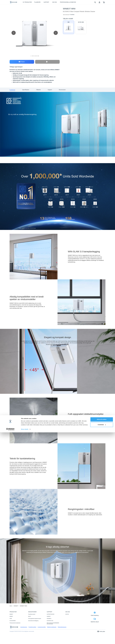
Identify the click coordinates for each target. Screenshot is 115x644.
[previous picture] (14, 33)
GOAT (11, 619)
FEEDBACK (49, 619)
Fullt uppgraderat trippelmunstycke (35, 619)
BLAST (30, 616)
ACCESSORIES (13, 621)
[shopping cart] (104, 2)
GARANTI (49, 616)
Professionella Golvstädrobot (15, 623)
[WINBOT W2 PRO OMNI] (81, 27)
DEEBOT (11, 614)
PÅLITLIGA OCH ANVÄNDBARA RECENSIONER (53, 623)
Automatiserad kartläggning (33, 621)
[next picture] (56, 33)
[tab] (12, 90)
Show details (25, 641)
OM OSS (67, 614)
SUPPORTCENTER (51, 614)
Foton (22, 62)
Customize (102, 636)
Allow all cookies (102, 631)
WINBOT (11, 616)
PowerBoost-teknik (32, 614)
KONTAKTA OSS (50, 621)
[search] (95, 2)
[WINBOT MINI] (72, 15)
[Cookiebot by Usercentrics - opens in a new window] (10, 641)
